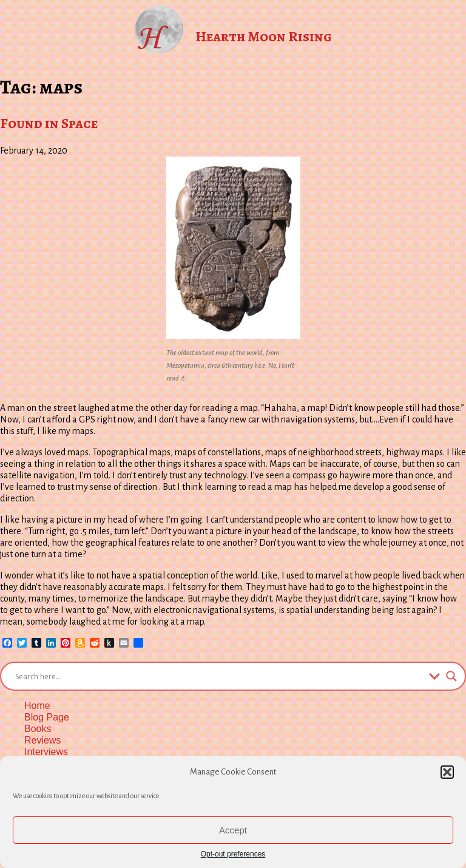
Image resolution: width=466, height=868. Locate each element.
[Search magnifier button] (451, 676)
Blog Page (47, 717)
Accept (233, 830)
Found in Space (49, 123)
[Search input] (219, 676)
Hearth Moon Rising (264, 36)
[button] (447, 772)
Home (37, 706)
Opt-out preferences (233, 854)
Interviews (46, 752)
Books (38, 729)
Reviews (42, 740)
